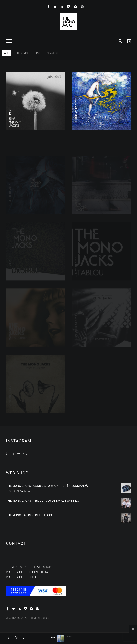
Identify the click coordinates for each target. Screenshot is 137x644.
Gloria (69, 636)
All (6, 53)
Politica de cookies (21, 577)
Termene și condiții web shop (28, 567)
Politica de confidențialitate (29, 572)
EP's (37, 53)
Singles (53, 53)
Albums (22, 53)
